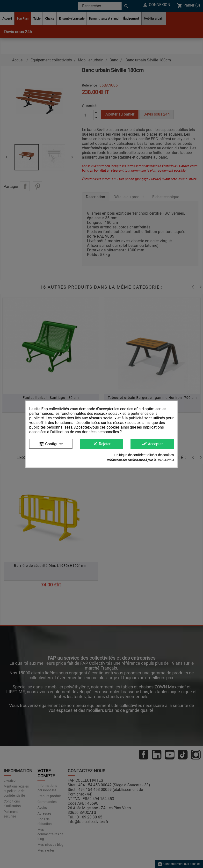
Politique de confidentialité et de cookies (144, 455)
